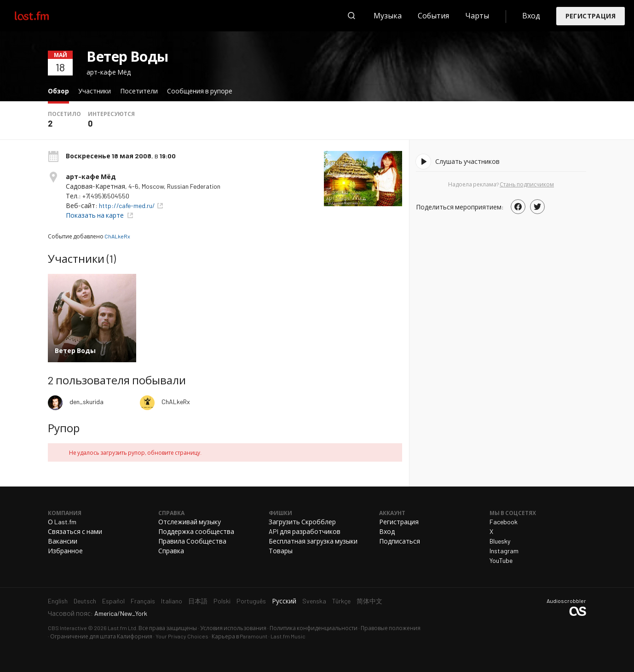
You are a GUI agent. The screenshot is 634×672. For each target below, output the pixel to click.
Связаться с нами (75, 531)
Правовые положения (391, 628)
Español (113, 601)
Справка (171, 551)
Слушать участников (467, 161)
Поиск (352, 16)
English (58, 601)
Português (251, 601)
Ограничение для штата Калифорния (101, 636)
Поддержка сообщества (196, 531)
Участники (95, 91)
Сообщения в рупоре (200, 91)
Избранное (65, 551)
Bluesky (500, 541)
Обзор (61, 90)
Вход (531, 15)
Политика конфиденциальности (314, 628)
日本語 (198, 601)
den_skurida (86, 402)
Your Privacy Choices (182, 636)
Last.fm (42, 16)
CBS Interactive (67, 628)
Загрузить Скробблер (302, 522)
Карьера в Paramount (239, 636)
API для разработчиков (305, 531)
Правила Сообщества (192, 541)
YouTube (501, 560)
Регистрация (591, 16)
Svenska (314, 601)
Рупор (64, 428)
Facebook (504, 522)
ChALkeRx (117, 236)
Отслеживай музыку (190, 522)
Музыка (388, 15)
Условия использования (233, 628)
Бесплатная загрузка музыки (313, 541)
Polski (222, 601)
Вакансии (63, 541)
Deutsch (85, 601)
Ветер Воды (127, 56)
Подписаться (400, 541)
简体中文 (369, 601)
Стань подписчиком (527, 184)
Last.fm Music (288, 636)
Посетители (139, 91)
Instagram (504, 551)
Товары (281, 551)
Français (143, 601)
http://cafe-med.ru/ (127, 206)
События (433, 15)
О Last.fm (62, 522)
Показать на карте (95, 215)
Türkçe (341, 601)
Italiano (172, 601)
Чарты (477, 15)
